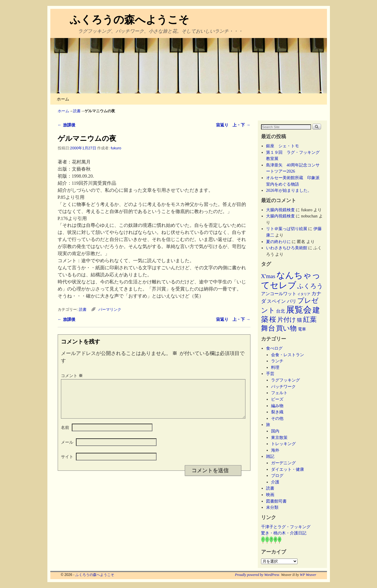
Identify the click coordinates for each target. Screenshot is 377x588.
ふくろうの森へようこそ (129, 20)
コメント (72, 376)
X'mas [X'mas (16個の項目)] (268, 276)
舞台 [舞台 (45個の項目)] (268, 328)
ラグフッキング (285, 380)
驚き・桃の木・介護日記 (284, 533)
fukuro (116, 148)
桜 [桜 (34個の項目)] (273, 319)
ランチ (277, 361)
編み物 (277, 406)
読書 (77, 111)
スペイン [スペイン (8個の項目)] (276, 301)
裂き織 (277, 412)
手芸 (270, 374)
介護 (275, 482)
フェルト (279, 393)
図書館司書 (276, 501)
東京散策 (281, 437)
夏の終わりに (278, 242)
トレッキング (283, 444)
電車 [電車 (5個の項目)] (302, 329)
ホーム (63, 99)
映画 (270, 495)
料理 (275, 367)
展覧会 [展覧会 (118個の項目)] (299, 310)
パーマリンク (110, 309)
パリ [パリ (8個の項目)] (292, 301)
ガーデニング (283, 463)
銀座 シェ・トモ (283, 146)
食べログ (274, 348)
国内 (275, 431)
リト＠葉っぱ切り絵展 (287, 229)
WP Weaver (308, 575)
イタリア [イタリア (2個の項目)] (304, 294)
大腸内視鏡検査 (280, 210)
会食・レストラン (288, 355)
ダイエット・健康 (288, 469)
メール (67, 449)
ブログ (277, 475)
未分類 (272, 507)
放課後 (67, 125)
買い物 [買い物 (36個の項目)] (286, 328)
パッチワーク (285, 387)
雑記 (270, 456)
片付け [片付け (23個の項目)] (287, 320)
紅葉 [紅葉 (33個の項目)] (310, 319)
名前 (65, 435)
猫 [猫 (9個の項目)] (299, 320)
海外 (275, 450)
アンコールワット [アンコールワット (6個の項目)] (279, 294)
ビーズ (277, 399)
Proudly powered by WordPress (257, 575)
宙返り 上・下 (233, 125)
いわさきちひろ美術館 (287, 248)
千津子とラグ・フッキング (286, 527)
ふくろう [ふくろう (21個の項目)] (310, 286)
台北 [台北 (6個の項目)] (280, 311)
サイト (67, 464)
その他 (277, 418)
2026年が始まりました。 (289, 190)
